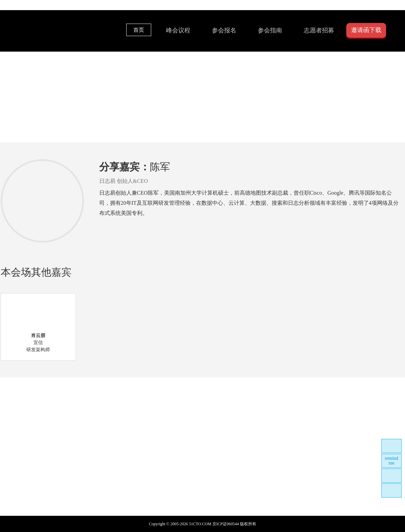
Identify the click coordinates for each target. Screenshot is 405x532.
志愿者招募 (319, 30)
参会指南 (270, 30)
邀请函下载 (366, 30)
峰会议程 (178, 30)
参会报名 (224, 30)
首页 (139, 30)
